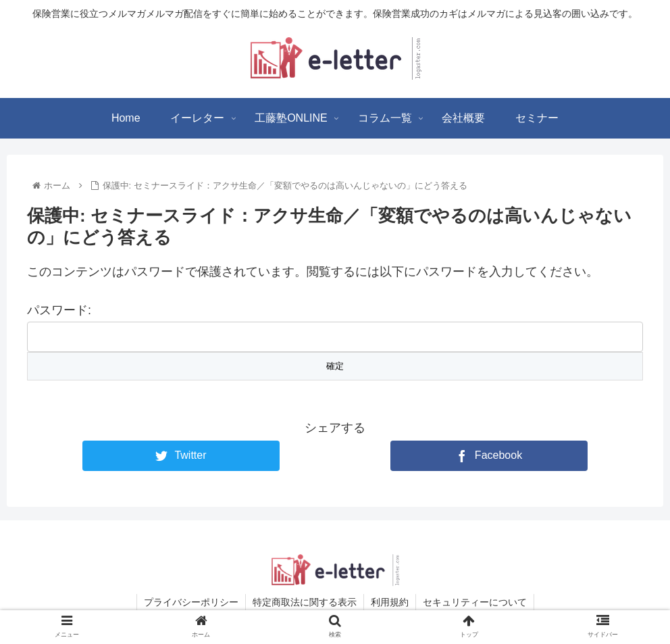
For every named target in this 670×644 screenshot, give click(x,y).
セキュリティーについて (475, 602)
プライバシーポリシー (191, 602)
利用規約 (390, 602)
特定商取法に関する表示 (305, 602)
